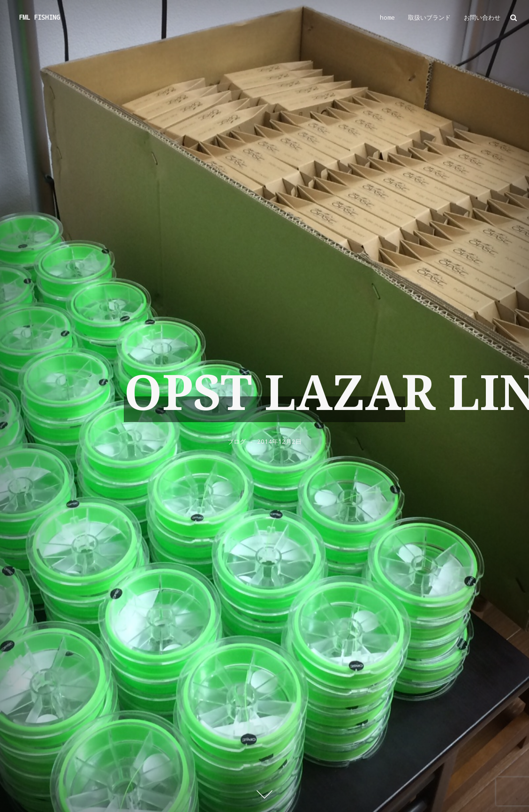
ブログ (237, 441)
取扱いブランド (429, 17)
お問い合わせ (482, 17)
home (387, 17)
